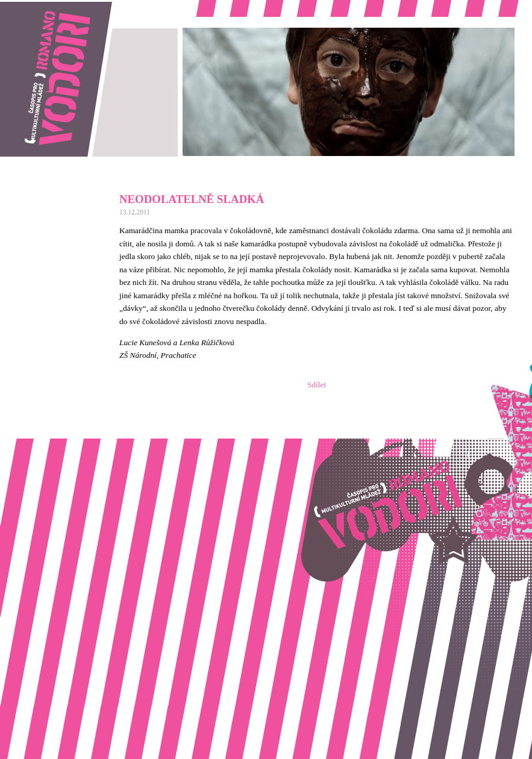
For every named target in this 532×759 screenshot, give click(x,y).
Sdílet (317, 385)
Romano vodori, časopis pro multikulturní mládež (81, 6)
